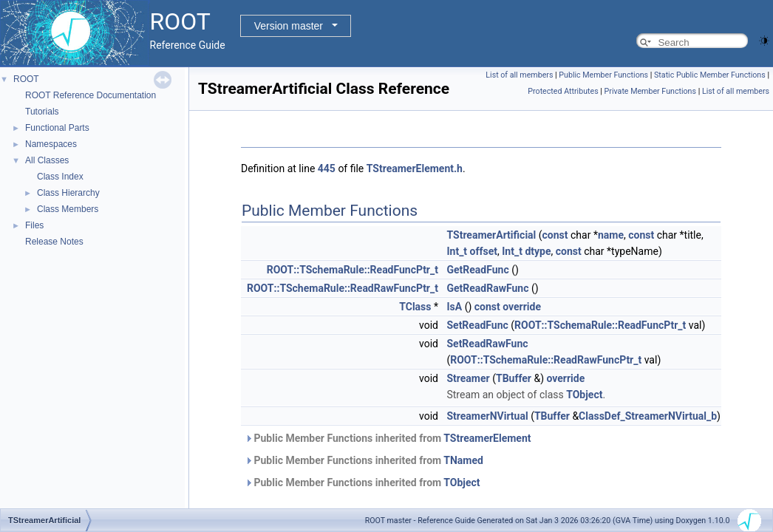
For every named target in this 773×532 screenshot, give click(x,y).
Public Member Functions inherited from (388, 438)
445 (327, 168)
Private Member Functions (650, 91)
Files (34, 225)
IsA (454, 307)
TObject (584, 395)
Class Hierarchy (68, 193)
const (555, 235)
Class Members (68, 209)
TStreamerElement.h (415, 168)
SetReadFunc (477, 325)
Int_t (457, 251)
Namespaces (51, 144)
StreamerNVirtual (487, 416)
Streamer (468, 378)
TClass (415, 307)
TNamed (463, 460)
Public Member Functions (603, 75)
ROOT (26, 79)
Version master (289, 26)
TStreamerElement (487, 438)
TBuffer (514, 378)
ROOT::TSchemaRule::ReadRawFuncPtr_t (343, 288)
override (522, 307)
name (611, 235)
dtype (538, 251)
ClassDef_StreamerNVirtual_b (648, 416)
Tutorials (42, 112)
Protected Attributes (563, 91)
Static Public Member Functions (710, 75)
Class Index (60, 177)
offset (484, 251)
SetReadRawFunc (487, 344)
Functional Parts (57, 128)
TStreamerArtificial (491, 235)
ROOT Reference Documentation (91, 95)
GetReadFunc (477, 270)
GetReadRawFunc (487, 288)
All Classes (47, 160)
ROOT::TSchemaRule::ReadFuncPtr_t (353, 270)
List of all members (519, 75)
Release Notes (54, 242)
